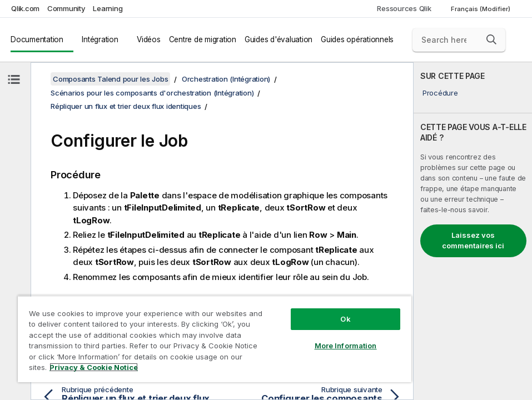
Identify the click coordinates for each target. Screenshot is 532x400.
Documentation (37, 39)
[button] (491, 39)
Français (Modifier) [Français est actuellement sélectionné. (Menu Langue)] (481, 9)
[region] (215, 339)
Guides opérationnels (357, 39)
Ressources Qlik (404, 8)
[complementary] (473, 231)
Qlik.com (25, 8)
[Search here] (459, 40)
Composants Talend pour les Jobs (110, 79)
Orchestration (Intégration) (226, 79)
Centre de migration (203, 39)
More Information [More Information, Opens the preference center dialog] (346, 346)
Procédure (440, 93)
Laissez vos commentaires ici (473, 241)
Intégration (100, 39)
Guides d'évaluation (279, 39)
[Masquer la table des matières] (14, 79)
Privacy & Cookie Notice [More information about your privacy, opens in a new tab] (94, 367)
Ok (345, 319)
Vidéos (149, 39)
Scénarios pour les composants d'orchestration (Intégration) (152, 93)
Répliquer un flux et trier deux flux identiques (126, 106)
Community (66, 8)
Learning (108, 8)
